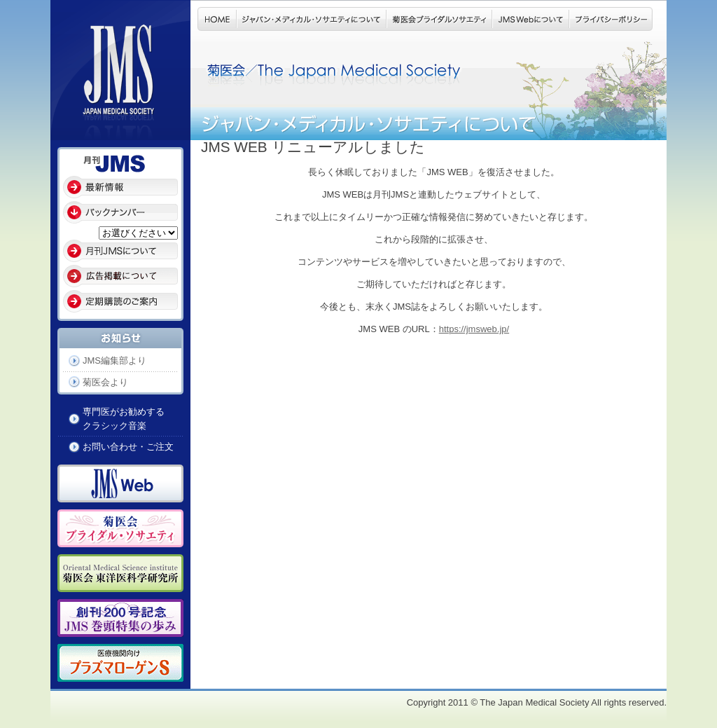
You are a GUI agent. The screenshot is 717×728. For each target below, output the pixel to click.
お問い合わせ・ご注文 (128, 447)
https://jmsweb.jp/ (474, 329)
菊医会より (105, 382)
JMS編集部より (114, 360)
